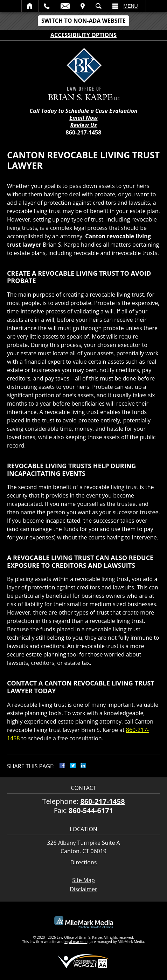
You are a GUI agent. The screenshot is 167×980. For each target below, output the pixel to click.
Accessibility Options (83, 35)
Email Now (83, 118)
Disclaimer (83, 889)
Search (99, 6)
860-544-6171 (91, 810)
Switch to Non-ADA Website (83, 21)
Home (30, 6)
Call (47, 6)
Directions (84, 862)
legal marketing (77, 942)
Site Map (83, 880)
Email (65, 6)
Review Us (84, 125)
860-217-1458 (84, 132)
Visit (83, 6)
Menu (131, 6)
